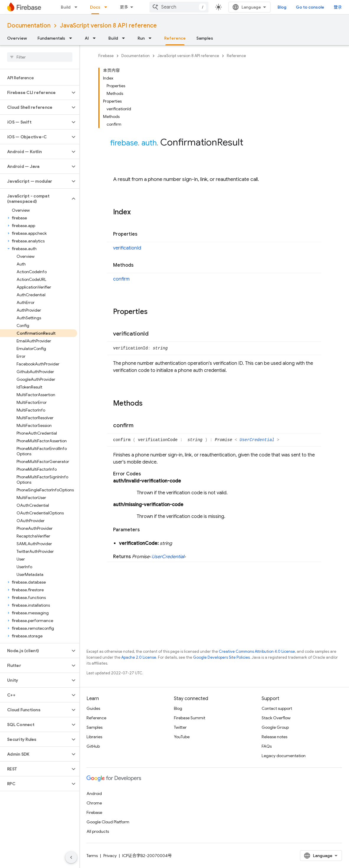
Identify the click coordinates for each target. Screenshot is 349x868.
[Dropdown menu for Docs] (107, 7)
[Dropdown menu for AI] (96, 38)
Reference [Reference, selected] (175, 38)
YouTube (182, 737)
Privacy (110, 856)
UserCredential (258, 440)
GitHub (93, 746)
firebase (124, 143)
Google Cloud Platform (108, 822)
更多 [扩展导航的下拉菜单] (124, 7)
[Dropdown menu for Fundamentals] (72, 38)
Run (141, 38)
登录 (338, 7)
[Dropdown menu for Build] (78, 7)
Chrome (94, 803)
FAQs (267, 746)
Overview (17, 38)
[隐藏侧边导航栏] (71, 857)
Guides (93, 708)
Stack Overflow (276, 718)
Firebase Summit (190, 718)
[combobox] (179, 7)
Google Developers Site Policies (221, 657)
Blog (282, 7)
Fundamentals (51, 38)
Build (66, 7)
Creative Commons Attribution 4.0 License (257, 651)
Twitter (180, 727)
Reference (236, 56)
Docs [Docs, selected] (95, 7)
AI (87, 38)
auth (149, 143)
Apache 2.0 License (139, 657)
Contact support (277, 708)
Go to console (310, 7)
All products (98, 831)
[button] (35, 93)
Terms (92, 856)
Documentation (29, 26)
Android (94, 793)
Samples (205, 38)
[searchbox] (40, 57)
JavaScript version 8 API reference (108, 26)
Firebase (106, 56)
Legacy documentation (284, 756)
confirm (121, 279)
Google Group (275, 727)
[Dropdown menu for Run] (152, 38)
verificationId (127, 248)
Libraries (94, 737)
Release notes (274, 737)
